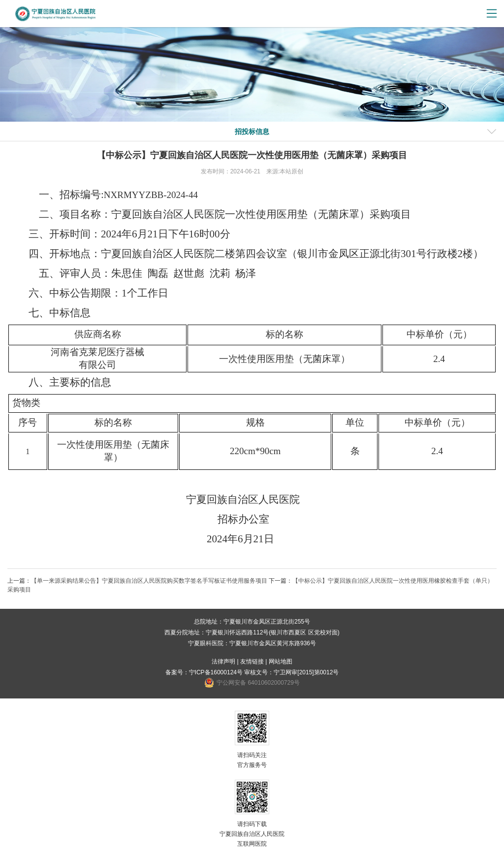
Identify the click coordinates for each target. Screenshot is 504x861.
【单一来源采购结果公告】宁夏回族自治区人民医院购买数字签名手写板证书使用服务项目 (149, 581)
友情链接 (252, 662)
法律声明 (223, 662)
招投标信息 (252, 132)
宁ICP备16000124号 (216, 672)
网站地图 (281, 662)
